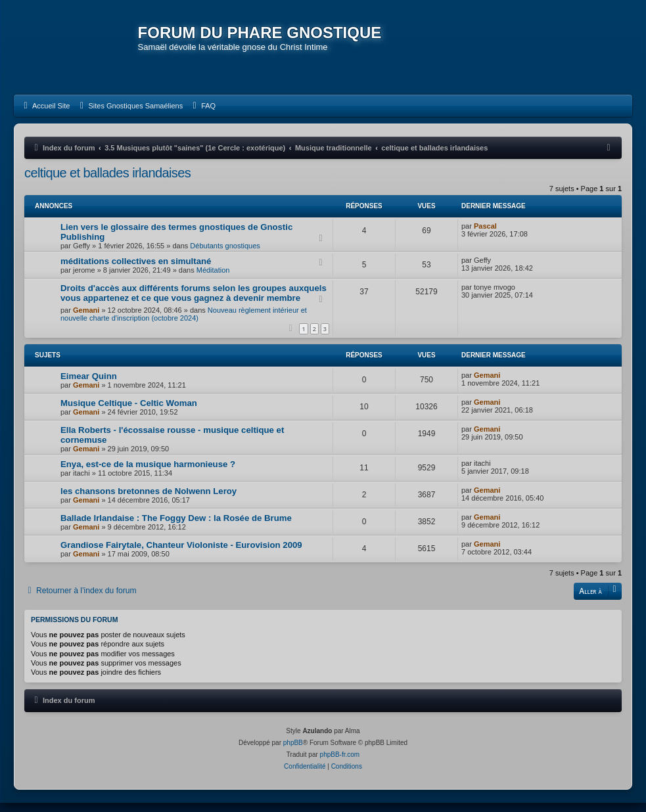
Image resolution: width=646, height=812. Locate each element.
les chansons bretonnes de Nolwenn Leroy (149, 500)
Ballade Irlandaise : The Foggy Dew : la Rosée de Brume (176, 527)
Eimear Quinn (89, 385)
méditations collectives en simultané (136, 270)
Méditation (213, 279)
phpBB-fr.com (340, 764)
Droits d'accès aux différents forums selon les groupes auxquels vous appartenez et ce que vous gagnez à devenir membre (194, 302)
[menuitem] (45, 115)
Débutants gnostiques (225, 255)
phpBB (293, 752)
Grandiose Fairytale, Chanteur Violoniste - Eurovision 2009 (181, 554)
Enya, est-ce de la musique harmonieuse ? (148, 473)
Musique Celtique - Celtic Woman (129, 412)
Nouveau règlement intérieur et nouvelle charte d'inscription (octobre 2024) (184, 323)
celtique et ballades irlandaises (107, 182)
